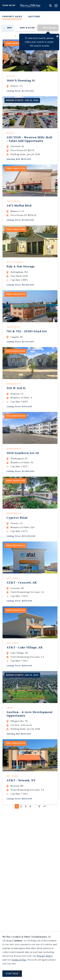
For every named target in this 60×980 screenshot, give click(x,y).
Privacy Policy (45, 956)
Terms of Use (19, 960)
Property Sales (12, 17)
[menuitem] (12, 17)
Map (10, 28)
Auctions (34, 17)
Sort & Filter (27, 28)
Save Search (50, 28)
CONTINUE (12, 974)
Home (30, 6)
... (35, 855)
